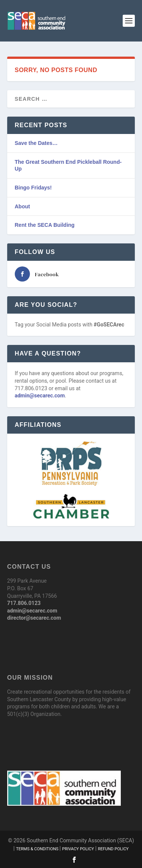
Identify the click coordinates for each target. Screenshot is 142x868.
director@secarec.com (34, 618)
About (22, 206)
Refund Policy (113, 849)
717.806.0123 (24, 603)
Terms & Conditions (38, 849)
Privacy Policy (78, 849)
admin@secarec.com (40, 396)
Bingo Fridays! (33, 188)
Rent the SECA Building (45, 225)
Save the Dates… (36, 143)
